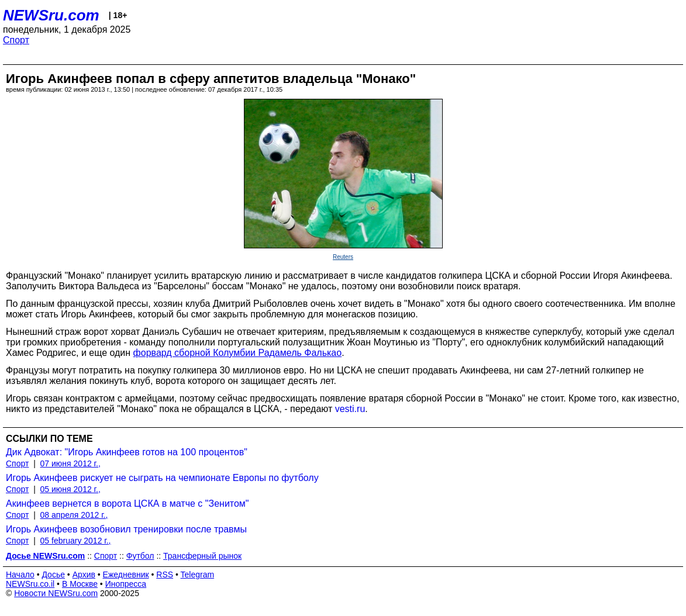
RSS (165, 575)
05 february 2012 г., (76, 541)
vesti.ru (350, 409)
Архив (84, 575)
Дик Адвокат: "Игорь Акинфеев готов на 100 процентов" (127, 452)
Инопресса (126, 584)
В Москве (80, 584)
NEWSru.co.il (30, 584)
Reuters (343, 257)
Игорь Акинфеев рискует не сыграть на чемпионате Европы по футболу (162, 478)
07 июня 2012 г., (70, 463)
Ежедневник (126, 575)
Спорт (16, 40)
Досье (53, 575)
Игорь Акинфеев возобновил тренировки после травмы (126, 529)
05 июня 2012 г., (70, 489)
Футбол (140, 556)
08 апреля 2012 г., (74, 515)
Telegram (198, 575)
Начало (20, 575)
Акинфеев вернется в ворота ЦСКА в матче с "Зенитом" (127, 503)
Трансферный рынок (202, 556)
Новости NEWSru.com (56, 593)
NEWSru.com (51, 15)
